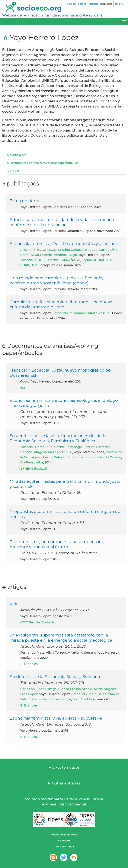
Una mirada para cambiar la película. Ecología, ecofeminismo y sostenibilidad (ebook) (56, 280)
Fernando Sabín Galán (89, 694)
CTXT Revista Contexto (38, 622)
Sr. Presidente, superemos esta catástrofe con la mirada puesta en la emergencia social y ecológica (61, 638)
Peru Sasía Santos (57, 699)
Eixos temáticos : (67, 767)
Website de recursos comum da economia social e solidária (52, 15)
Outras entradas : (67, 783)
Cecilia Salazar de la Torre (63, 457)
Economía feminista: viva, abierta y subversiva (56, 718)
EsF (23, 388)
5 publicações (17, 155)
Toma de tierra (24, 201)
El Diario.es (29, 664)
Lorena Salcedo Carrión (103, 457)
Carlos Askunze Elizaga (39, 689)
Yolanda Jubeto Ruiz (36, 447)
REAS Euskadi (36, 469)
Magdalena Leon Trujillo (53, 452)
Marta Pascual (99, 313)
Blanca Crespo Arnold (75, 689)
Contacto (64, 841)
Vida (14, 604)
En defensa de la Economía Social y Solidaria (55, 677)
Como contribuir (64, 847)
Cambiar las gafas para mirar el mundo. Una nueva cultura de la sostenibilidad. (61, 304)
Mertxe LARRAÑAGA (64, 260)
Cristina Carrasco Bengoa (78, 250)
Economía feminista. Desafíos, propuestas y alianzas (62, 244)
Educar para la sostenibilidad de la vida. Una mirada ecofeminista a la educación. (62, 222)
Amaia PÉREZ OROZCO (38, 250)
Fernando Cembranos (70, 313)
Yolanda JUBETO (33, 260)
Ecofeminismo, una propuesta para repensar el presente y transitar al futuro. (57, 544)
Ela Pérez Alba (32, 462)
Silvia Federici (42, 255)
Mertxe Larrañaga (68, 447)
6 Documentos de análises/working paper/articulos (43, 163)
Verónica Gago (65, 255)
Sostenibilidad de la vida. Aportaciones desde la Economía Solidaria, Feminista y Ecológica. (58, 438)
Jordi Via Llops (84, 699)
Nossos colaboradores (64, 835)
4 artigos (13, 171)
